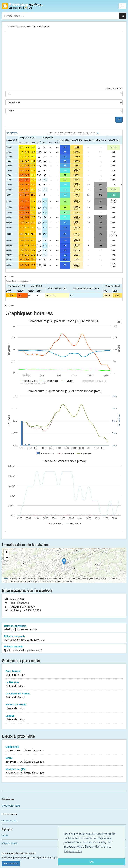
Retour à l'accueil (22, 6)
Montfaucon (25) (64, 771)
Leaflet (6, 578)
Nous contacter (11, 864)
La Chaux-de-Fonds (64, 696)
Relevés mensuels (64, 638)
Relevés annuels (64, 649)
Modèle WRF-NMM (11, 806)
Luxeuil (64, 718)
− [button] (7, 558)
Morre (64, 760)
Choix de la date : (114, 88)
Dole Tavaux (64, 673)
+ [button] (7, 553)
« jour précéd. (12, 133)
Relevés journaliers (64, 628)
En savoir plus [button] (73, 851)
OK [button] (92, 862)
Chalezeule (64, 749)
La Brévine (64, 684)
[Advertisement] (64, 59)
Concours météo (9, 821)
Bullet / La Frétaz (64, 707)
